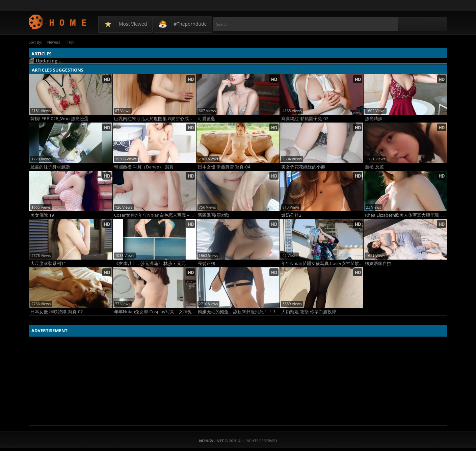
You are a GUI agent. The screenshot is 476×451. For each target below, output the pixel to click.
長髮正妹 (207, 263)
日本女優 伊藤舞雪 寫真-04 (224, 167)
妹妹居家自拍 (378, 263)
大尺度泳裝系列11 (48, 263)
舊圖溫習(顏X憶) (214, 215)
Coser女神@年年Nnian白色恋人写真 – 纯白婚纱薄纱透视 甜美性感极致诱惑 (155, 215)
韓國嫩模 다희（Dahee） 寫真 (144, 167)
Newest (54, 42)
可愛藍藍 (207, 118)
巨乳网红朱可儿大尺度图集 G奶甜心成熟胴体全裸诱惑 (155, 118)
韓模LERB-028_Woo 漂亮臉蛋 (59, 118)
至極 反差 (374, 167)
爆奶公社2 (291, 215)
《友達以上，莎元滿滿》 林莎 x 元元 (150, 263)
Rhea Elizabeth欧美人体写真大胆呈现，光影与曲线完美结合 (406, 215)
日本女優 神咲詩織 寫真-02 (57, 311)
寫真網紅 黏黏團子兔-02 (305, 118)
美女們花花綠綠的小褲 (303, 167)
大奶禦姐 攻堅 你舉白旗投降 (309, 311)
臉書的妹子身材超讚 (50, 167)
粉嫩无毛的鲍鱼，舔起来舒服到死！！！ (237, 311)
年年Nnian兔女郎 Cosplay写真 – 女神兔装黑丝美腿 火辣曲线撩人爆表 (155, 311)
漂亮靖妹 (374, 118)
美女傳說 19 (42, 215)
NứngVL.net (58, 22)
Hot (72, 42)
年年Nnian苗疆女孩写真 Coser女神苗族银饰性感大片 (322, 263)
